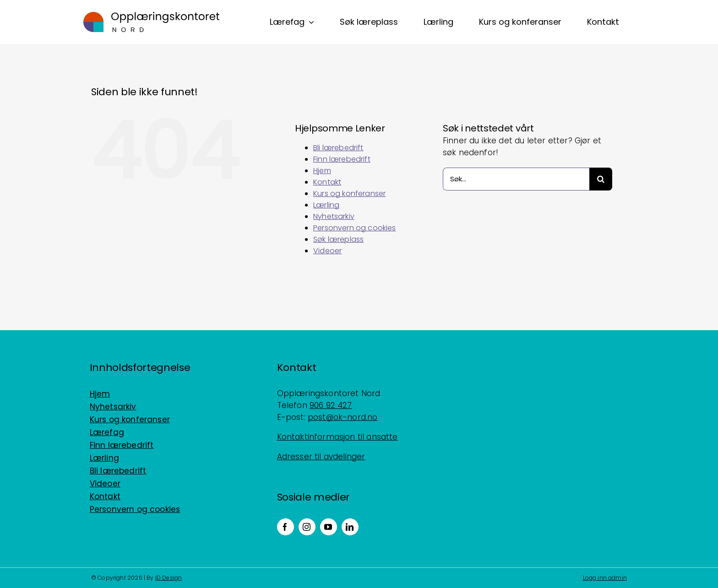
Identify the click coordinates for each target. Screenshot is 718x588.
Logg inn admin (605, 578)
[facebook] (286, 527)
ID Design (169, 578)
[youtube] (329, 527)
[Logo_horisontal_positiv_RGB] (152, 16)
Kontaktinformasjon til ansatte (337, 437)
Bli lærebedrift (338, 148)
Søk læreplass (338, 239)
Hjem (322, 171)
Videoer (327, 251)
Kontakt (327, 182)
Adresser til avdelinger (321, 457)
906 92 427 (331, 405)
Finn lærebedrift (342, 159)
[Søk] (601, 179)
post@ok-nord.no (343, 417)
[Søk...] (516, 179)
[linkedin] (350, 527)
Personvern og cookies (355, 228)
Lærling (326, 205)
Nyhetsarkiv (334, 216)
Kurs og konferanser (349, 193)
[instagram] (307, 527)
